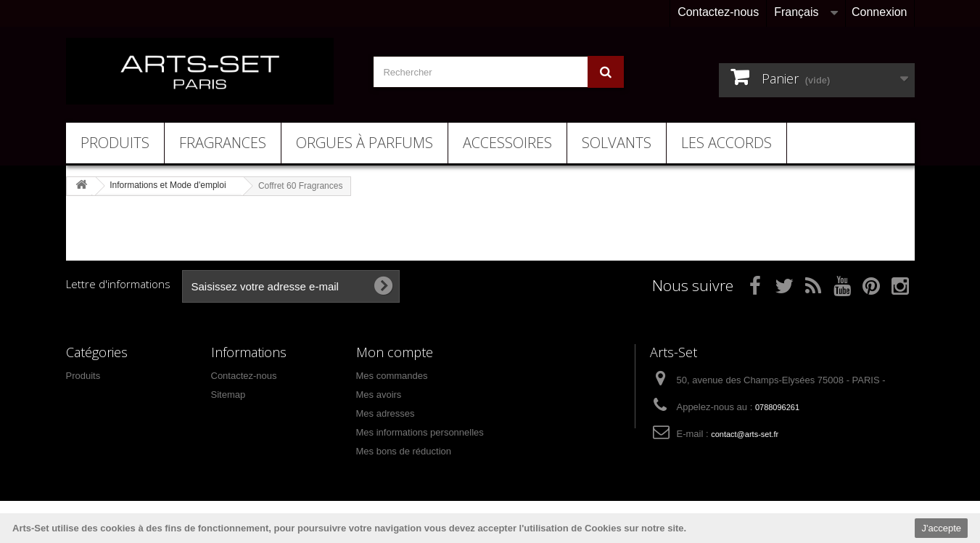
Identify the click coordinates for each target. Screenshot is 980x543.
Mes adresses (386, 413)
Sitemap (228, 395)
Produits (115, 143)
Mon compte (395, 352)
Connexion (880, 12)
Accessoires (507, 143)
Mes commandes (392, 376)
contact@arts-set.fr (745, 434)
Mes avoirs (379, 395)
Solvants (617, 143)
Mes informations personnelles (420, 432)
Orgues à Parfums (365, 143)
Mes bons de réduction (404, 451)
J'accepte (941, 528)
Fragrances (223, 143)
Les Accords (726, 143)
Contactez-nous (718, 12)
